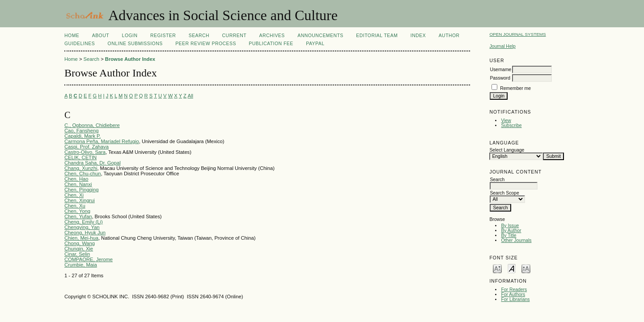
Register (163, 36)
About (101, 36)
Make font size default (512, 268)
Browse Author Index (130, 59)
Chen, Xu (75, 206)
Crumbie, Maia (81, 265)
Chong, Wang (80, 243)
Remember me (515, 88)
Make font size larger (526, 268)
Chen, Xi (74, 195)
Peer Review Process (206, 44)
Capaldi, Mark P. (83, 136)
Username (500, 70)
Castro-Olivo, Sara (85, 152)
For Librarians (515, 299)
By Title (508, 235)
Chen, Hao (76, 179)
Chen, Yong (77, 211)
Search (199, 36)
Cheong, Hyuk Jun (85, 233)
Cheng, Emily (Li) (84, 222)
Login (130, 36)
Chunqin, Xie (79, 249)
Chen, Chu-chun (83, 174)
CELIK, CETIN (80, 157)
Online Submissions (135, 44)
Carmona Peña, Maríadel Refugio (102, 141)
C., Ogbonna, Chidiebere (92, 125)
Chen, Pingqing (82, 190)
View (506, 121)
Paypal (315, 44)
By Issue (510, 226)
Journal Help (502, 46)
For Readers (514, 290)
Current (234, 36)
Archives (272, 36)
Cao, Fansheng (82, 131)
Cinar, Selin (77, 254)
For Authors (513, 294)
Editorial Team (377, 36)
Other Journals (516, 240)
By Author (511, 231)
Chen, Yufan (78, 216)
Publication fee (271, 44)
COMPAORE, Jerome (89, 259)
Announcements (320, 36)
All (190, 96)
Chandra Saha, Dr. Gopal (93, 163)
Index (418, 36)
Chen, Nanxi (78, 184)
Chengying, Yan (82, 227)
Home (72, 36)
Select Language (507, 150)
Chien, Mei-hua (81, 238)
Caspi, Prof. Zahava (87, 147)
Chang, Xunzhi (81, 168)
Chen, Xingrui (80, 200)
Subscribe (511, 125)
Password (500, 78)
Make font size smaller (497, 268)
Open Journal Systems (517, 34)
